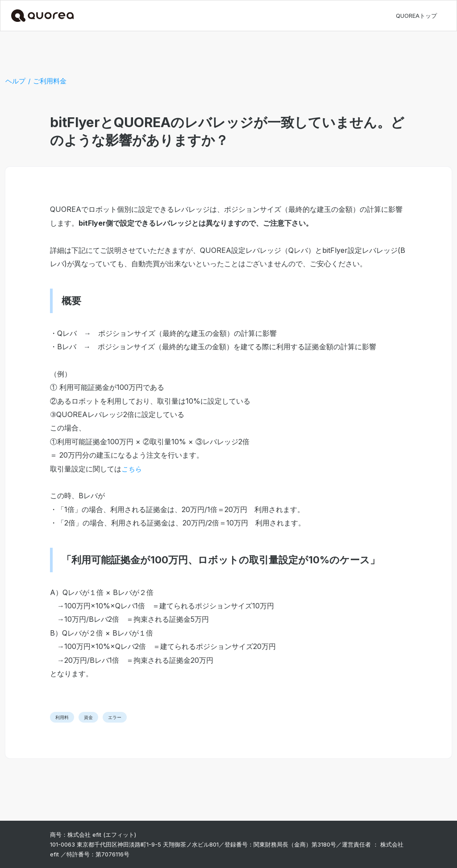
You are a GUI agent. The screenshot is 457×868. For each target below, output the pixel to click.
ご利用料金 (50, 81)
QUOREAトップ (416, 16)
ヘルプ (15, 81)
